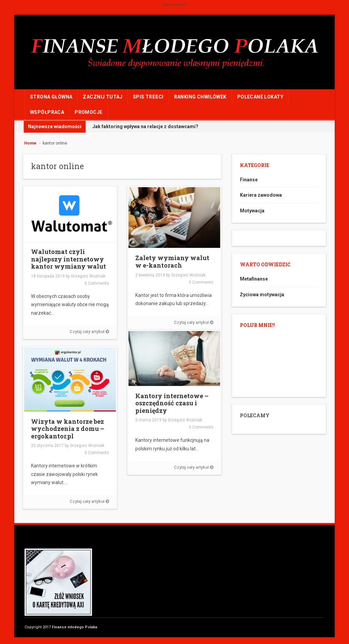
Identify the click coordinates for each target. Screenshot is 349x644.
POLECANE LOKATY (260, 97)
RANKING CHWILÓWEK (200, 97)
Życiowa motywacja (262, 295)
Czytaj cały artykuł (89, 332)
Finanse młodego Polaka (74, 627)
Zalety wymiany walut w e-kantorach (172, 261)
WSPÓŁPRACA (47, 112)
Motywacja (252, 211)
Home (30, 143)
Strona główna (51, 97)
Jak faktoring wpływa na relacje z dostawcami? (145, 126)
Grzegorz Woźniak (88, 276)
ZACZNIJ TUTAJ (102, 97)
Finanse (249, 180)
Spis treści (148, 97)
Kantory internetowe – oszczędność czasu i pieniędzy (172, 403)
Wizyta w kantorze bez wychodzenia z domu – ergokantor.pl (68, 429)
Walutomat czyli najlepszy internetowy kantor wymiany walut (69, 259)
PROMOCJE (88, 112)
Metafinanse (254, 279)
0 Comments (97, 283)
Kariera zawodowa (261, 195)
